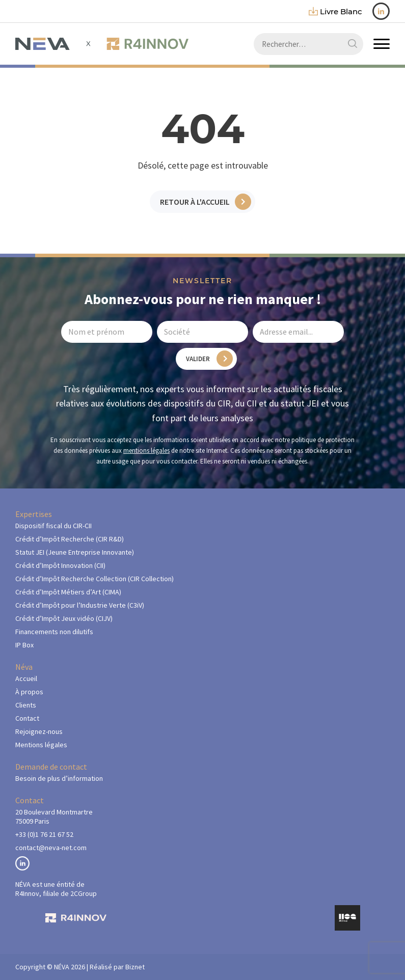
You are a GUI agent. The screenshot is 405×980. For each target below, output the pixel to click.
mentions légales (146, 451)
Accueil (26, 678)
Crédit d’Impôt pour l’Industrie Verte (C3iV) (80, 605)
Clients (26, 705)
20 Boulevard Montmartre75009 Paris (54, 816)
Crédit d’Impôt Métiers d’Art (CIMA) (68, 592)
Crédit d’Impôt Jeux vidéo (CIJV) (64, 618)
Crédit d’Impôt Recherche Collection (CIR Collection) (94, 579)
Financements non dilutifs (54, 632)
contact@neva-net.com (51, 848)
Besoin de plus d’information (59, 778)
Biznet (135, 967)
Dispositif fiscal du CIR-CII (53, 526)
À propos (29, 692)
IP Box (24, 645)
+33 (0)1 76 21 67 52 (44, 834)
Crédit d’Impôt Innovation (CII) (60, 565)
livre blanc (335, 11)
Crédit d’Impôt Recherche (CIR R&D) (70, 539)
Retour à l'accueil (195, 202)
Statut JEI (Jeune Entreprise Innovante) (75, 552)
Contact (27, 718)
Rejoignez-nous (39, 731)
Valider (198, 359)
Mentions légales (41, 745)
